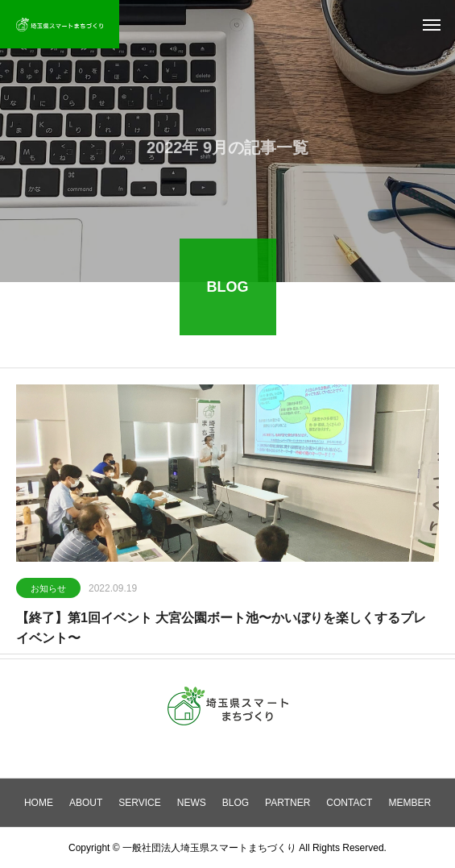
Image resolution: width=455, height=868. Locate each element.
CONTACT (349, 803)
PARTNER (287, 803)
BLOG (236, 803)
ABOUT (86, 803)
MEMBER (409, 803)
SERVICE (139, 803)
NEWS (192, 803)
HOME (39, 803)
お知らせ (48, 589)
